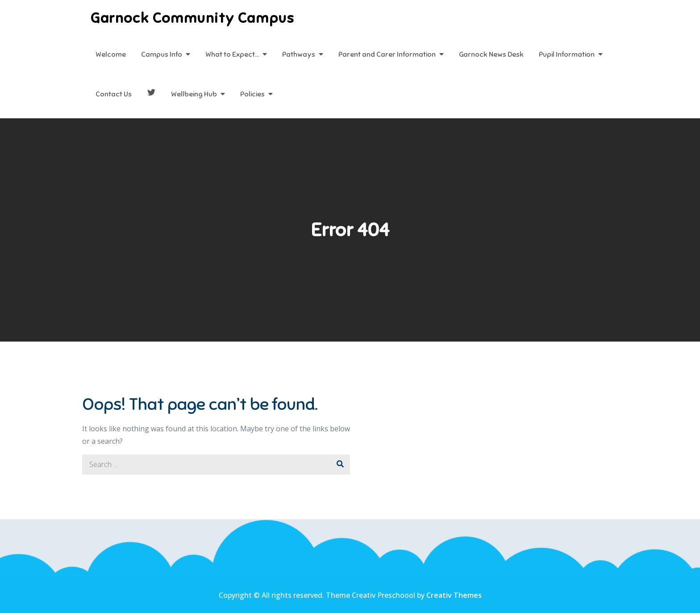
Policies (252, 94)
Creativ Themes (454, 595)
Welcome (111, 54)
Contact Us (114, 94)
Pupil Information (567, 54)
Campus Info (162, 54)
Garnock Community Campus (192, 18)
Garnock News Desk (491, 54)
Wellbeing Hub (194, 94)
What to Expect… (232, 54)
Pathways (299, 54)
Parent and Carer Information (387, 54)
